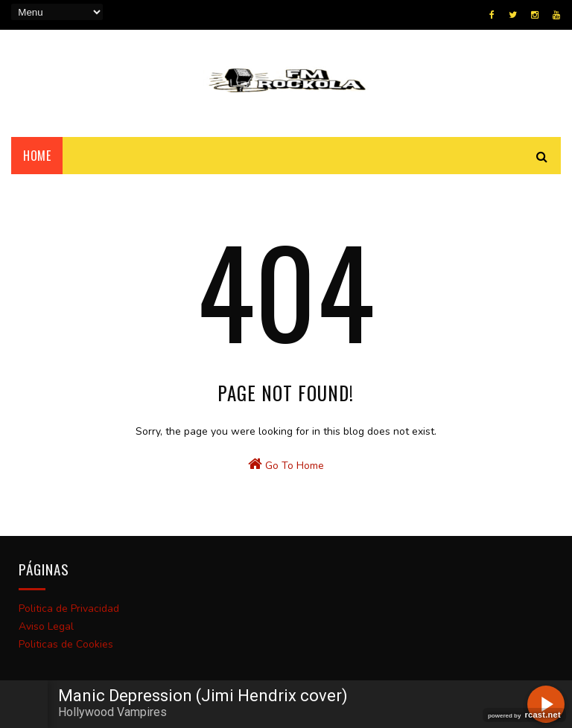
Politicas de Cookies (66, 644)
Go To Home (286, 464)
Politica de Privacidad (69, 609)
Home (37, 156)
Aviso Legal (46, 626)
